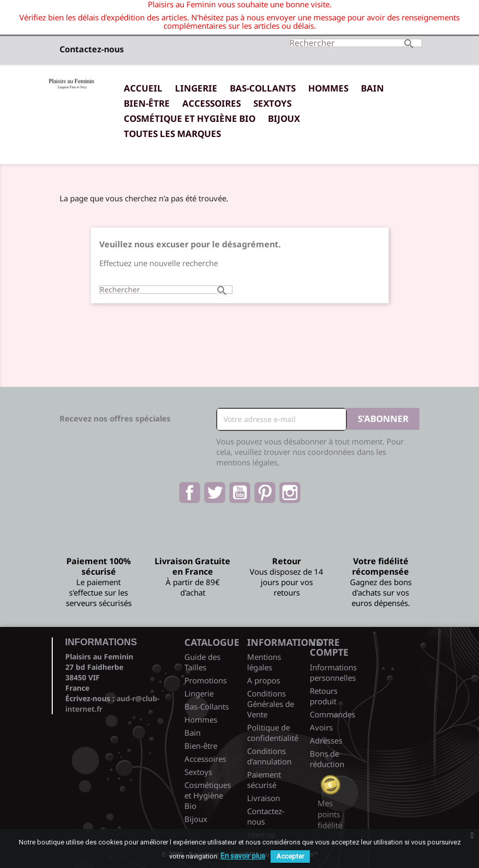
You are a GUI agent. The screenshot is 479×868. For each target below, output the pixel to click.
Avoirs (321, 727)
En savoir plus (243, 856)
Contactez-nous (92, 49)
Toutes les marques (172, 134)
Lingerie (196, 88)
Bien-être (147, 103)
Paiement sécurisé (264, 780)
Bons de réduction (327, 759)
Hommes (328, 88)
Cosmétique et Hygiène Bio (190, 118)
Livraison (264, 798)
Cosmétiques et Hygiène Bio (208, 795)
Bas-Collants (263, 88)
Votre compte (329, 647)
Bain (372, 88)
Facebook (190, 493)
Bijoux (284, 118)
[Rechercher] (355, 43)
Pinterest (265, 493)
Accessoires (212, 103)
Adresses (326, 740)
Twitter (215, 493)
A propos (264, 680)
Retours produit (324, 696)
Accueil (143, 88)
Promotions (206, 680)
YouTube (240, 493)
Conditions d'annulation (269, 756)
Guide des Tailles (202, 662)
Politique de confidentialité (273, 733)
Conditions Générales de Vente (271, 704)
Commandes (332, 714)
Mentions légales (264, 662)
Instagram (290, 493)
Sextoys (272, 103)
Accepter (290, 856)
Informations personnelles (333, 672)
